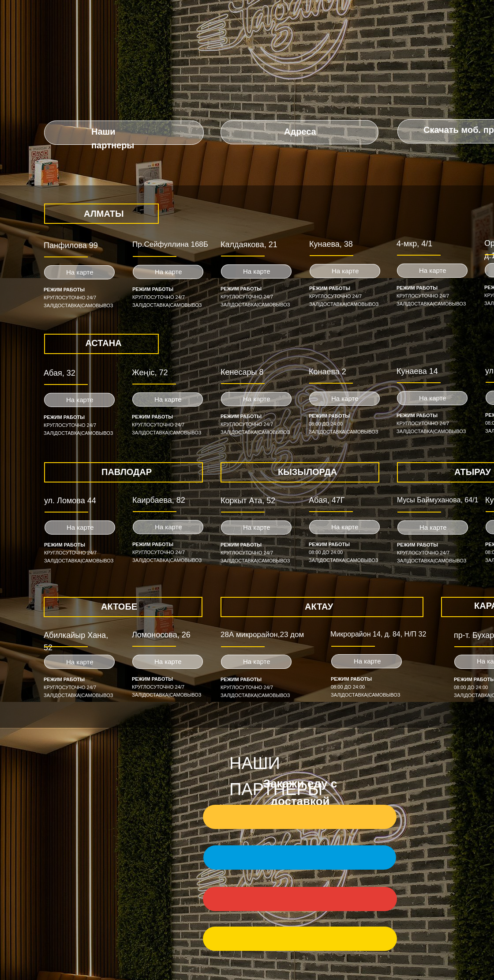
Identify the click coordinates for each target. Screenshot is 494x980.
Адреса (300, 132)
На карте (257, 271)
